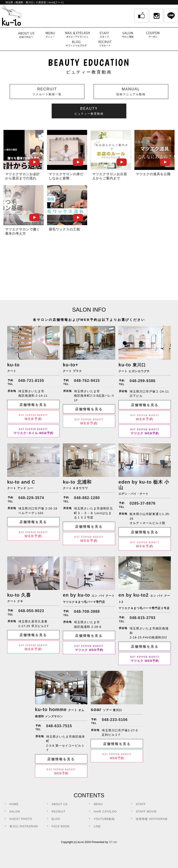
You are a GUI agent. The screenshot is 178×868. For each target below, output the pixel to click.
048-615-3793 (143, 618)
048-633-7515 (59, 726)
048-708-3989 (87, 612)
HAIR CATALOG (105, 812)
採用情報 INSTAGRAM (152, 819)
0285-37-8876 (143, 503)
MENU (98, 804)
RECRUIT (59, 812)
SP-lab (113, 842)
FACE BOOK (61, 826)
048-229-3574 (31, 498)
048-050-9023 (31, 611)
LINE (97, 826)
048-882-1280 (87, 498)
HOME (14, 804)
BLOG (56, 819)
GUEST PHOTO (21, 819)
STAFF (141, 804)
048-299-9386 (143, 381)
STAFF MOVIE (146, 812)
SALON (15, 812)
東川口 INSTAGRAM (24, 826)
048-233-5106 (115, 720)
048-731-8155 (31, 381)
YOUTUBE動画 (104, 819)
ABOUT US (60, 804)
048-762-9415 (87, 381)
